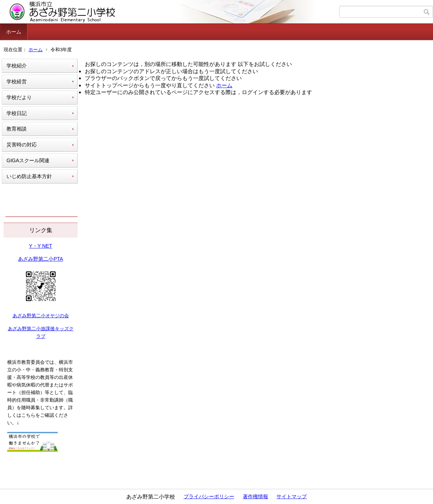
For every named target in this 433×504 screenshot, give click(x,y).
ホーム (14, 32)
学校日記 (17, 113)
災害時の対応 (22, 145)
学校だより (19, 97)
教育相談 (17, 129)
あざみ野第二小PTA (40, 259)
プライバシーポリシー (209, 496)
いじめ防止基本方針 (29, 176)
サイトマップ (292, 496)
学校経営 (17, 81)
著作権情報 (255, 496)
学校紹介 (17, 66)
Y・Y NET (40, 246)
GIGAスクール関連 (28, 160)
